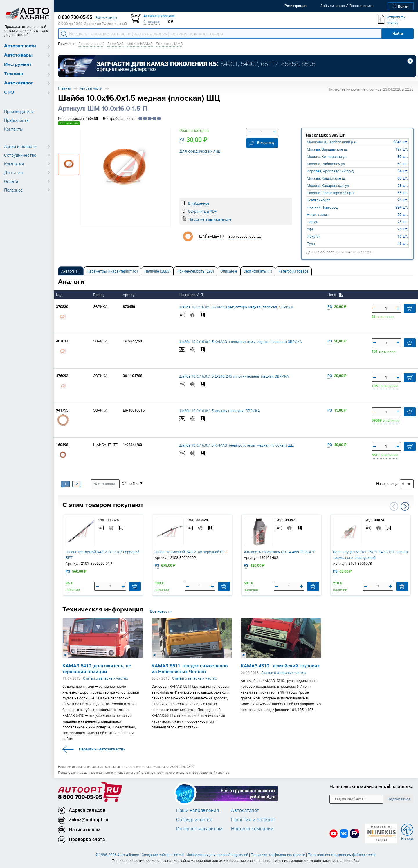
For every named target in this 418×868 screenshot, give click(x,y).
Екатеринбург (318, 200)
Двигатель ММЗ (169, 44)
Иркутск (314, 236)
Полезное (13, 190)
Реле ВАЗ (116, 44)
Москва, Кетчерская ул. (327, 157)
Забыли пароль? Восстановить (347, 6)
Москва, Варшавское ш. (327, 149)
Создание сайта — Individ (163, 855)
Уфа (310, 229)
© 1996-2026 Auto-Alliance (117, 855)
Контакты (14, 129)
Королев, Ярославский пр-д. (331, 171)
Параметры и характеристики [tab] (112, 271)
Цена (335, 295)
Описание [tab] (229, 271)
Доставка (14, 172)
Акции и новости (20, 146)
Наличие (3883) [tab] (157, 271)
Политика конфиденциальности (278, 855)
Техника (14, 74)
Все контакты (106, 18)
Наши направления (198, 810)
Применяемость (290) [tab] (195, 271)
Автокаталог (19, 83)
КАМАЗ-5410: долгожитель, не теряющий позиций (97, 669)
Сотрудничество (20, 155)
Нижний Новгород (322, 207)
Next (405, 506)
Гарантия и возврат (253, 820)
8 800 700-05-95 (80, 797)
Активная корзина (159, 16)
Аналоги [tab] (71, 271)
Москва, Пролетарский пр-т (330, 193)
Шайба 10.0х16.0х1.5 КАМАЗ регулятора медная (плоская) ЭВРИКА (236, 307)
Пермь (312, 222)
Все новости (161, 611)
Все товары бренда (245, 236)
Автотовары (18, 55)
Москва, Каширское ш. (326, 178)
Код (60, 295)
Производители (19, 111)
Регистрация (296, 6)
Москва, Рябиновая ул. (326, 164)
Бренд (99, 295)
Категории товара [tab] (293, 271)
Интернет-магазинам (199, 829)
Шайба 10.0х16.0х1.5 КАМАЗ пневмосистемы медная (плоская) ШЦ (236, 445)
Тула (311, 244)
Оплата (11, 181)
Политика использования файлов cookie (342, 855)
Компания (14, 164)
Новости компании (252, 829)
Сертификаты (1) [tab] (258, 271)
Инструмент (18, 65)
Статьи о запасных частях (105, 678)
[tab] (71, 271)
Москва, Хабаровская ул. (328, 186)
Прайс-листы (17, 120)
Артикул (130, 295)
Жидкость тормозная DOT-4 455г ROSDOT (279, 552)
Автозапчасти (20, 46)
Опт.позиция (69, 123)
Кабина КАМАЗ (140, 44)
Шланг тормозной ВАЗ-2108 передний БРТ (191, 552)
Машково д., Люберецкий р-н (331, 142)
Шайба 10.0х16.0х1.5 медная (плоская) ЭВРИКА (219, 410)
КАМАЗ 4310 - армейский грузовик (280, 666)
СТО (9, 92)
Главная (64, 88)
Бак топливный (91, 44)
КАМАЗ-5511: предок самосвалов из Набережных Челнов (190, 669)
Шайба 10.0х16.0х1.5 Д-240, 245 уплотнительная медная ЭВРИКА (234, 376)
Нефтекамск (317, 215)
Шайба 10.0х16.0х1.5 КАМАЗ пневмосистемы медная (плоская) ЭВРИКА (240, 341)
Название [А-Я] (192, 295)
